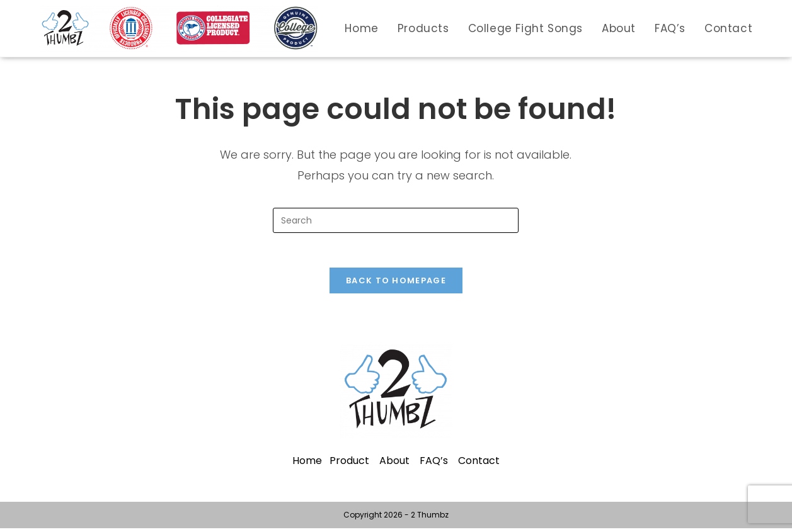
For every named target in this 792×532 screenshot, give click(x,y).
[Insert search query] (396, 220)
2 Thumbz (430, 518)
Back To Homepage (396, 284)
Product (349, 464)
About (394, 464)
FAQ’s (434, 464)
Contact (479, 464)
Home (307, 464)
